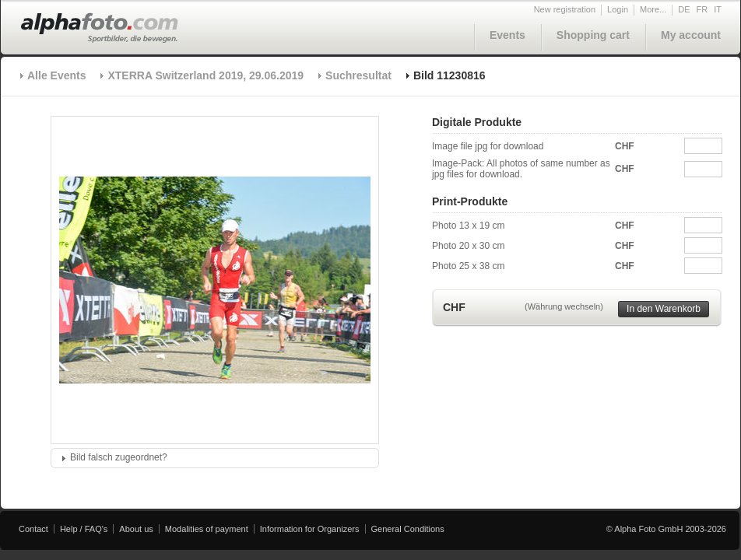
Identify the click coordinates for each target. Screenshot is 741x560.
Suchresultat (358, 75)
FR (702, 9)
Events (507, 35)
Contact (33, 529)
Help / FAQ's (84, 529)
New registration (565, 9)
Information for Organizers (310, 529)
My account (691, 35)
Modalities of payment (207, 529)
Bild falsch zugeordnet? (119, 457)
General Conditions (408, 529)
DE (684, 9)
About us (136, 529)
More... (653, 9)
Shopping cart (593, 35)
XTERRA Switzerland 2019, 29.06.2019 (205, 75)
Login (618, 9)
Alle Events (56, 75)
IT (718, 9)
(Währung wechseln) (564, 306)
